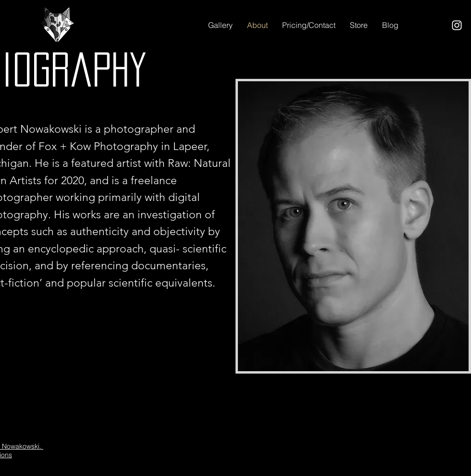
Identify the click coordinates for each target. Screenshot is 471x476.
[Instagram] (457, 25)
